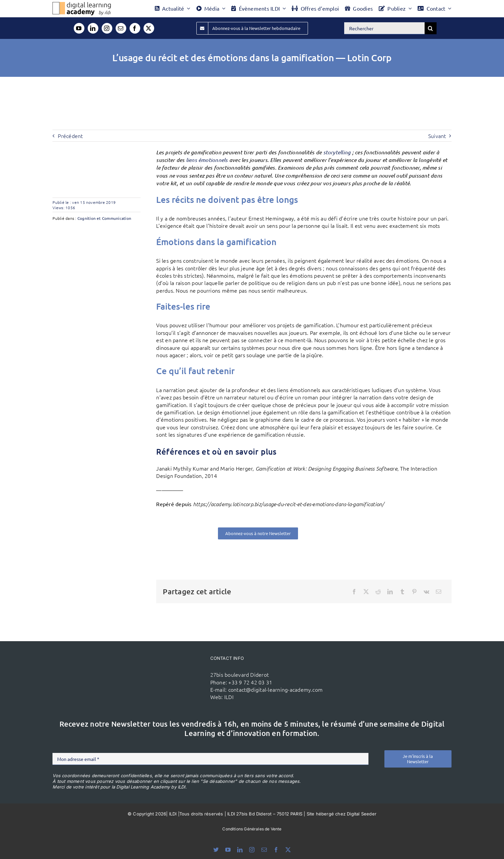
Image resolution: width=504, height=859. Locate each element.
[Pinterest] (414, 592)
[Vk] (426, 592)
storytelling (337, 152)
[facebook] (135, 28)
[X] (366, 592)
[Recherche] (431, 28)
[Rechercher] (384, 28)
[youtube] (79, 28)
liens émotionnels (207, 160)
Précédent (70, 136)
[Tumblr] (402, 592)
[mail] (121, 28)
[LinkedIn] (390, 592)
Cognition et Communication (104, 218)
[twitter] (149, 28)
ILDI (229, 697)
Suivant (437, 136)
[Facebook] (354, 592)
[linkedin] (93, 28)
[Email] (439, 592)
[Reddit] (378, 592)
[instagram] (107, 28)
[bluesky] (216, 850)
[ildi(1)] (168, 666)
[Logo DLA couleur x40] (82, 5)
